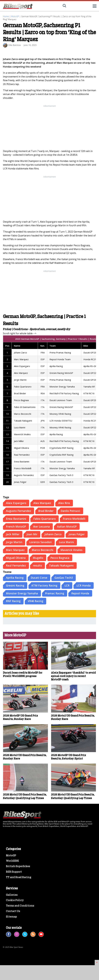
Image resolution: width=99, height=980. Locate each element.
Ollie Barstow (14, 45)
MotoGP (15, 16)
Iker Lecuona (41, 527)
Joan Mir (32, 534)
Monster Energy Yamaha (22, 593)
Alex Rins (64, 503)
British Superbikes (18, 866)
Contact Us (13, 911)
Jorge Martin (14, 542)
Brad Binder (46, 511)
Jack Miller (13, 534)
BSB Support (14, 872)
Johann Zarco (53, 534)
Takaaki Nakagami (61, 565)
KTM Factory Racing (44, 585)
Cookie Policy (15, 900)
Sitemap (11, 917)
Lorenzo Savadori (41, 542)
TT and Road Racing (19, 877)
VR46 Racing (35, 601)
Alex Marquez (42, 503)
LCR (67, 585)
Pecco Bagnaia (60, 558)
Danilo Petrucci (70, 511)
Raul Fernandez (16, 565)
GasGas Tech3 (64, 578)
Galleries (12, 895)
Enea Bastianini (16, 519)
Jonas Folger (77, 534)
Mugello (38, 558)
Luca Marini (66, 542)
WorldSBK (13, 861)
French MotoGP (16, 527)
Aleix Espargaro (16, 503)
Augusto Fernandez (19, 511)
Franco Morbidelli (74, 519)
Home (6, 16)
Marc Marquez (15, 550)
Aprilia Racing (15, 578)
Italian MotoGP (67, 527)
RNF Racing (13, 601)
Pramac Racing (55, 593)
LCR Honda (84, 585)
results (37, 565)
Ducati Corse (39, 578)
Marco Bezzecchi (43, 550)
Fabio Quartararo (45, 519)
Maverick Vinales (71, 550)
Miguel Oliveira (16, 558)
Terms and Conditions (20, 906)
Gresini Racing (15, 585)
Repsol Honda (80, 593)
